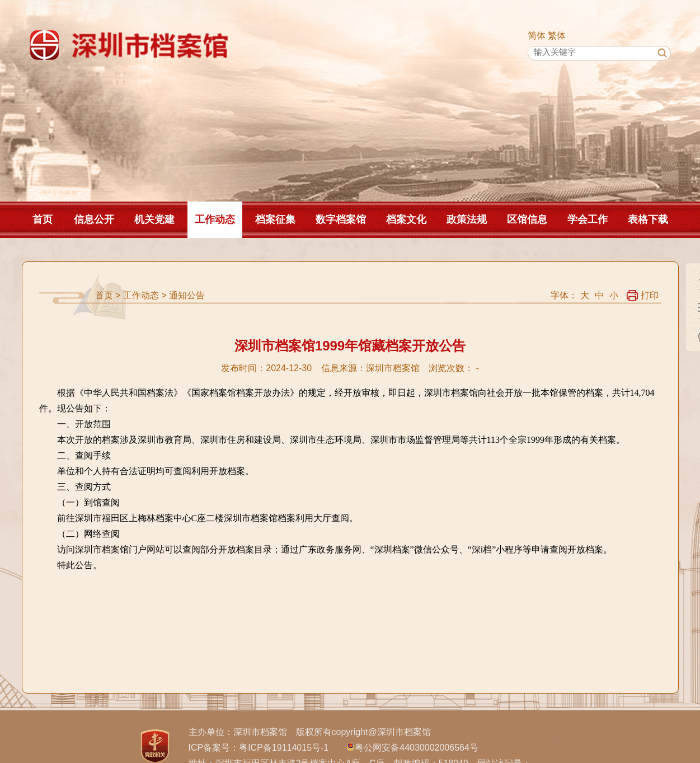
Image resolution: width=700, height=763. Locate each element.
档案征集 (275, 219)
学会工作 (588, 219)
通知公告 (187, 295)
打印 (643, 295)
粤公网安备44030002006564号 (417, 748)
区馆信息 (527, 219)
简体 (537, 36)
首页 (43, 219)
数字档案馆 (341, 219)
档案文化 (406, 219)
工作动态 (215, 219)
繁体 (557, 36)
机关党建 (154, 219)
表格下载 (648, 219)
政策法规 (467, 219)
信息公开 (94, 219)
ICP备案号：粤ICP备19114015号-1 (259, 748)
